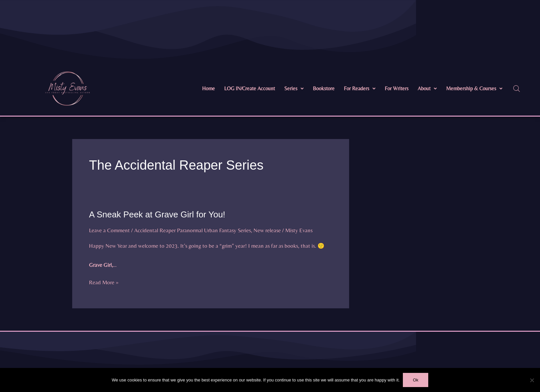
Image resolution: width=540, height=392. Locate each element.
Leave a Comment (109, 230)
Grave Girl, (101, 265)
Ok (416, 380)
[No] (532, 380)
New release (267, 230)
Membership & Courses (474, 88)
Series (294, 88)
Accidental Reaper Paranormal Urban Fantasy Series (193, 230)
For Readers (360, 88)
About (427, 88)
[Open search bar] (517, 89)
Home (209, 88)
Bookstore (324, 88)
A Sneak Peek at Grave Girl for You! (157, 214)
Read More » (104, 282)
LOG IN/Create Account (250, 88)
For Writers (397, 88)
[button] (294, 89)
